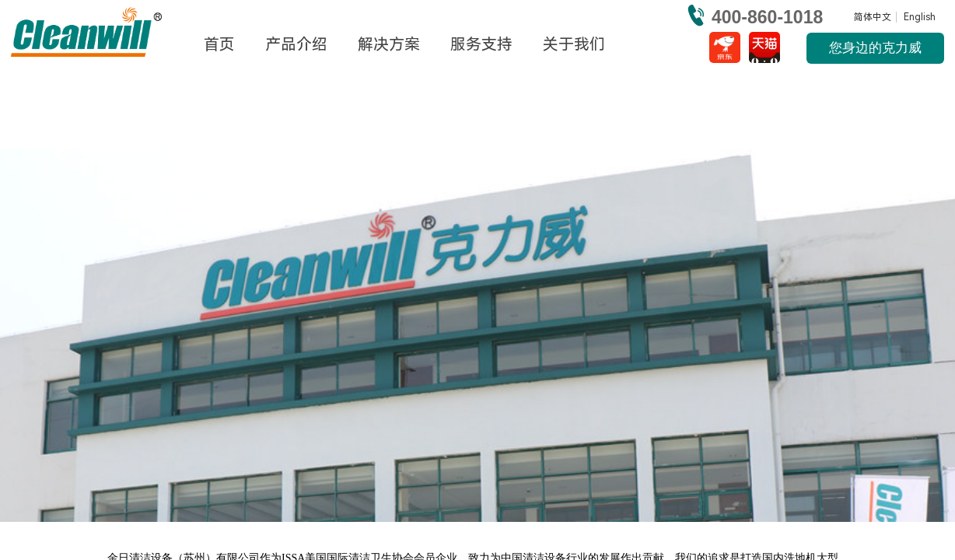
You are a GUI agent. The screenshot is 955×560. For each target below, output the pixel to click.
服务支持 (481, 44)
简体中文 (873, 17)
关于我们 (574, 44)
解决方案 (389, 44)
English (920, 17)
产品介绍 (296, 44)
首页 (219, 44)
